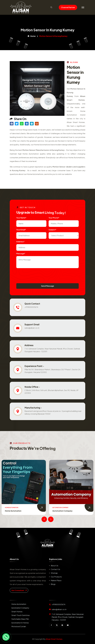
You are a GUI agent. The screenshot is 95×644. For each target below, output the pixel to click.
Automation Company (62, 511)
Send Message (48, 286)
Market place (56, 580)
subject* (52, 230)
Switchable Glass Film (20, 619)
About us (55, 566)
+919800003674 (31, 307)
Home (32, 36)
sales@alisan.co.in (32, 328)
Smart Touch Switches (21, 615)
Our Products (56, 577)
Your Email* (21, 230)
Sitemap (54, 573)
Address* (20, 242)
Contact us (55, 569)
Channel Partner (68, 7)
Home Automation (13, 511)
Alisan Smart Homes (54, 639)
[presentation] (33, 275)
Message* (21, 254)
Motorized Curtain (19, 626)
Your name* (21, 218)
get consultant (19, 590)
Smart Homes (17, 612)
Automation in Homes (20, 623)
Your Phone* (54, 218)
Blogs (53, 584)
